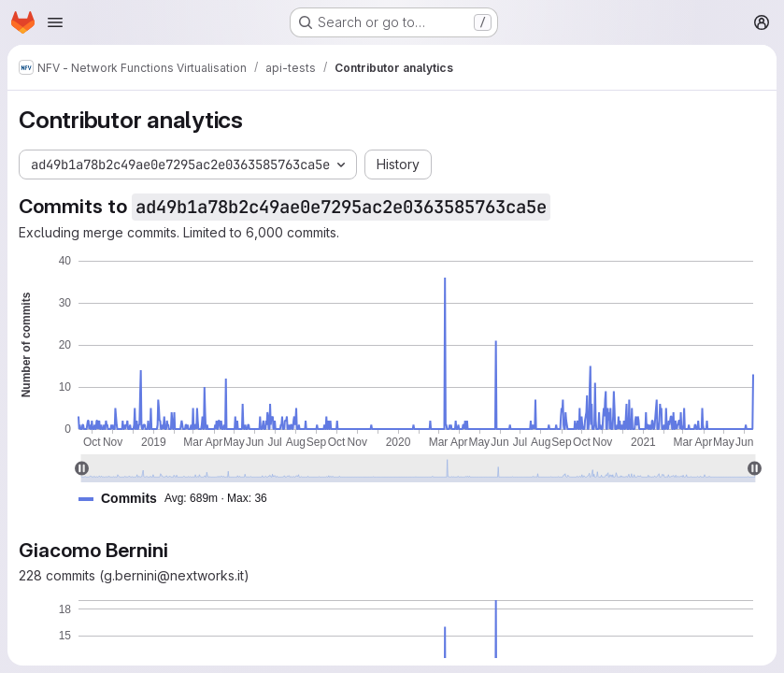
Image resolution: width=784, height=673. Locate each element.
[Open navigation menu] (55, 22)
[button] (180, 499)
